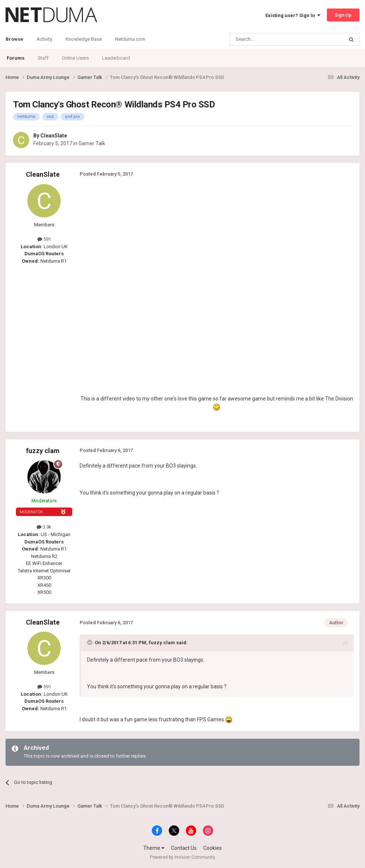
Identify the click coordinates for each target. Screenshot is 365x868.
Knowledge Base (84, 39)
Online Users (75, 58)
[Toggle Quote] (90, 642)
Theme (154, 848)
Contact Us (184, 848)
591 (44, 239)
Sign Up (343, 15)
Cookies (212, 848)
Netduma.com (130, 39)
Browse (14, 43)
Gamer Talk (92, 143)
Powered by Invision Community (182, 857)
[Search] (269, 39)
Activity (44, 39)
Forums (16, 58)
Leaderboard (116, 58)
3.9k (44, 527)
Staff (43, 58)
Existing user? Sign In (293, 15)
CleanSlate (54, 136)
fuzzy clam (43, 451)
